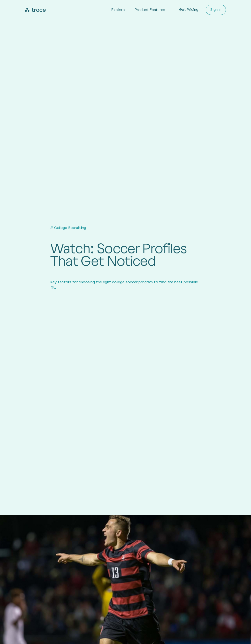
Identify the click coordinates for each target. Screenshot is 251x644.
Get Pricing (189, 10)
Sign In (216, 10)
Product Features (150, 10)
